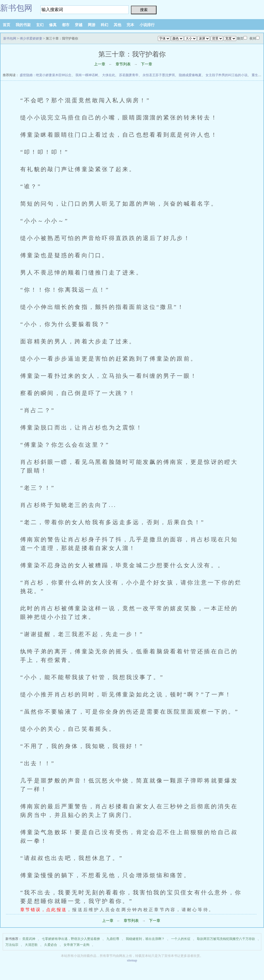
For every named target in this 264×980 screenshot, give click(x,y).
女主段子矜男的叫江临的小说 (227, 75)
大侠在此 (109, 75)
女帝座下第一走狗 (77, 945)
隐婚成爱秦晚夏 (190, 75)
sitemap (132, 960)
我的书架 (23, 25)
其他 (117, 25)
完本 (130, 25)
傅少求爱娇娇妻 (31, 38)
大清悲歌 (31, 945)
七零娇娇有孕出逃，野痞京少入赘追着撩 (71, 939)
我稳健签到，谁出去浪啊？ (145, 939)
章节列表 (123, 64)
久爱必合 (51, 945)
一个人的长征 (181, 939)
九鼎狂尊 (113, 939)
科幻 (105, 25)
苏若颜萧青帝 (129, 75)
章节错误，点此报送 (44, 910)
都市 (66, 25)
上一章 (100, 64)
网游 (92, 25)
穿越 (79, 25)
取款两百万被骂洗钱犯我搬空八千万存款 (226, 939)
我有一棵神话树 (87, 75)
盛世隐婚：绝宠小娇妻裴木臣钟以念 (46, 75)
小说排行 (147, 25)
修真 (53, 25)
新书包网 (16, 8)
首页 (6, 25)
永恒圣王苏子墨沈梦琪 (159, 75)
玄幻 (40, 25)
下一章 (147, 64)
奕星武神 (29, 939)
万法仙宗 (12, 945)
